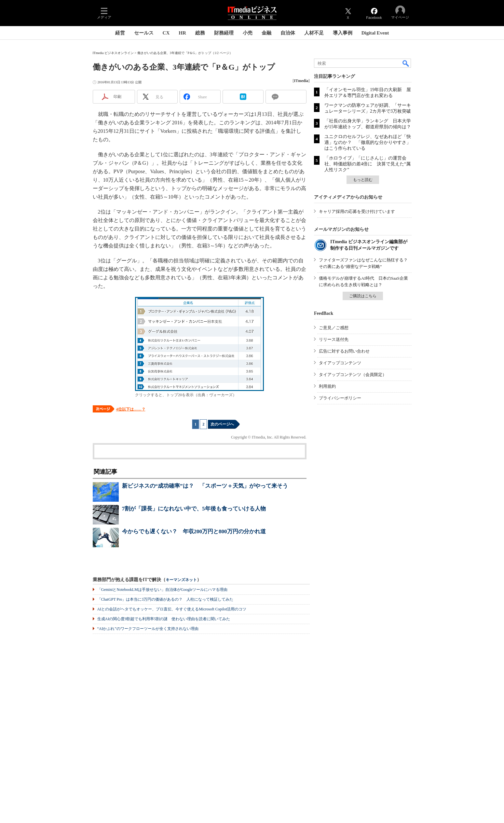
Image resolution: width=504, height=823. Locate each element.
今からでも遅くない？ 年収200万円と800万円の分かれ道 (194, 531)
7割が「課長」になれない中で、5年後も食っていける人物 (194, 509)
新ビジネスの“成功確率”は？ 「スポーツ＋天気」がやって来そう (205, 486)
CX (166, 33)
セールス (144, 33)
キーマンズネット (181, 580)
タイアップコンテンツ (340, 363)
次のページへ (222, 424)
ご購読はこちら (363, 296)
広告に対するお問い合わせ (344, 351)
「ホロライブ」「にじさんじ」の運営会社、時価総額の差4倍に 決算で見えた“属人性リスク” (368, 164)
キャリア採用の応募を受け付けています (357, 211)
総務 (200, 33)
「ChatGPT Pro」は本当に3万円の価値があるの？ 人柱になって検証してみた (165, 599)
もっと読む (363, 180)
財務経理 (224, 33)
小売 (248, 33)
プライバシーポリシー (340, 398)
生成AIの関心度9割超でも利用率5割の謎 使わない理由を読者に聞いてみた (164, 619)
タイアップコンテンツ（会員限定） (353, 375)
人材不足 (314, 33)
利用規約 (327, 386)
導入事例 (343, 33)
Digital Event (375, 33)
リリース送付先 (334, 339)
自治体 (288, 33)
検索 (406, 63)
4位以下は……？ (131, 409)
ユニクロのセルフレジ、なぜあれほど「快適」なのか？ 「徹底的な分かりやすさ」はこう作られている (368, 142)
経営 (120, 33)
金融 (266, 33)
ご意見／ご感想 (334, 328)
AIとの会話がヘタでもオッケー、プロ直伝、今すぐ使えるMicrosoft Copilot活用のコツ (172, 609)
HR (182, 33)
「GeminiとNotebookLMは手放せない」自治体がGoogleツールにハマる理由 (163, 590)
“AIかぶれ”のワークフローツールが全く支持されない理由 (148, 629)
